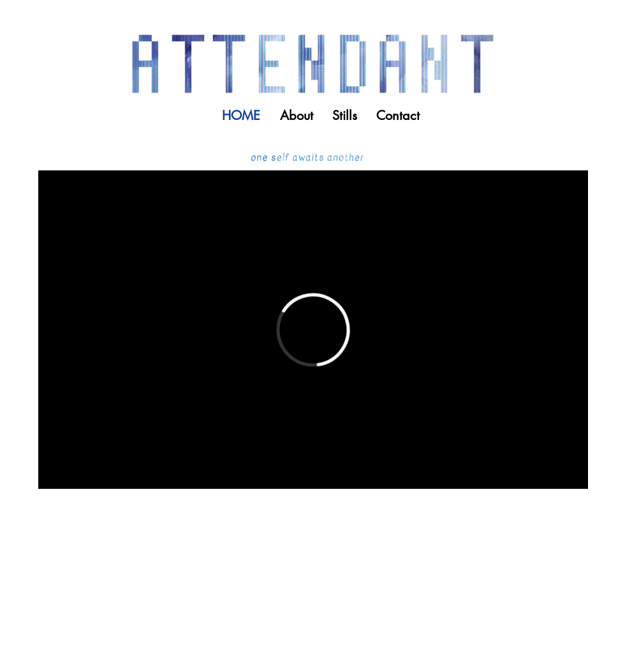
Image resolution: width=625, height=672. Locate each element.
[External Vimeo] (313, 330)
